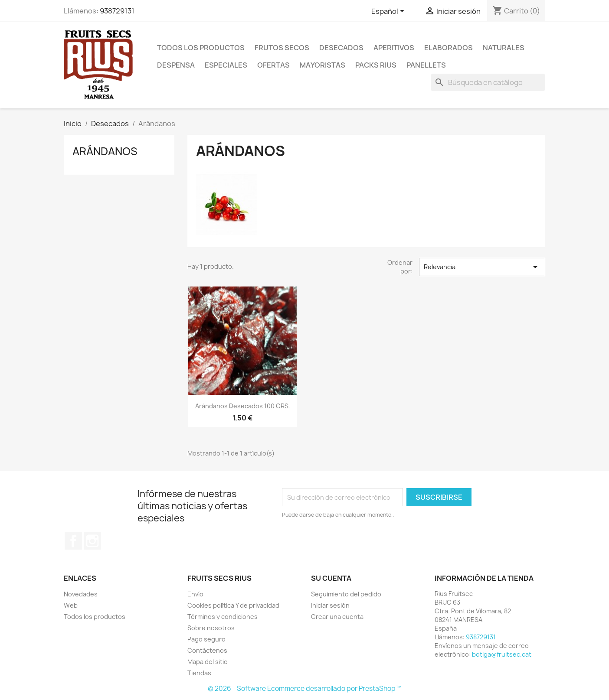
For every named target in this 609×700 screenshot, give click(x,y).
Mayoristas (323, 65)
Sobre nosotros (211, 628)
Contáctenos (207, 650)
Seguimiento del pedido (346, 594)
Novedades (81, 594)
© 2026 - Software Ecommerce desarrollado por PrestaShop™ (305, 689)
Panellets (426, 65)
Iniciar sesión (330, 605)
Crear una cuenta (337, 617)
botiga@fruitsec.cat (502, 654)
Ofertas (273, 65)
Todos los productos (201, 48)
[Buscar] (488, 82)
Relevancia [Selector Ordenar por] (482, 267)
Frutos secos (282, 48)
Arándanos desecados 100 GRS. (243, 406)
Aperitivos (394, 48)
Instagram (92, 541)
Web (71, 605)
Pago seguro (206, 639)
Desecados (341, 48)
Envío (195, 594)
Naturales (504, 48)
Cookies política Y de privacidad (233, 605)
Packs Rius (376, 65)
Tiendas (199, 673)
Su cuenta (331, 578)
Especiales (226, 65)
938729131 (117, 11)
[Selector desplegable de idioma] (389, 12)
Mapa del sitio (208, 662)
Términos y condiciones (223, 617)
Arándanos (105, 151)
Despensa (176, 65)
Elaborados (449, 48)
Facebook (73, 541)
